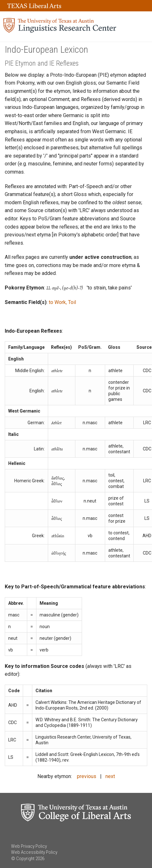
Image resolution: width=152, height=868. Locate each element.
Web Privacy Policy (29, 846)
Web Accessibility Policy (34, 852)
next (110, 776)
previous (87, 776)
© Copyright (23, 859)
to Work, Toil (62, 302)
